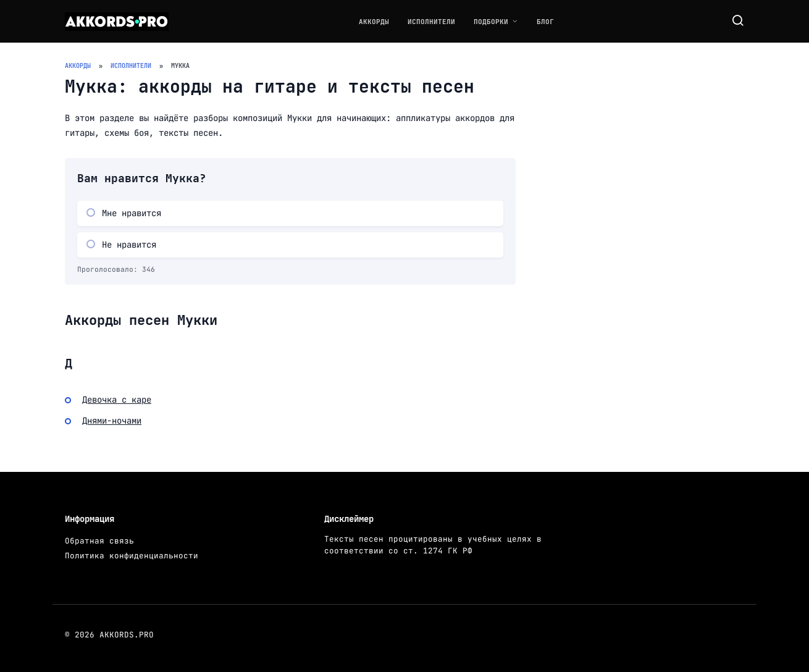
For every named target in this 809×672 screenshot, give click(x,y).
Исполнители (431, 22)
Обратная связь (99, 541)
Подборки (491, 22)
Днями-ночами (112, 421)
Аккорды (374, 22)
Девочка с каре (117, 400)
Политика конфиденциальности (132, 556)
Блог (545, 22)
